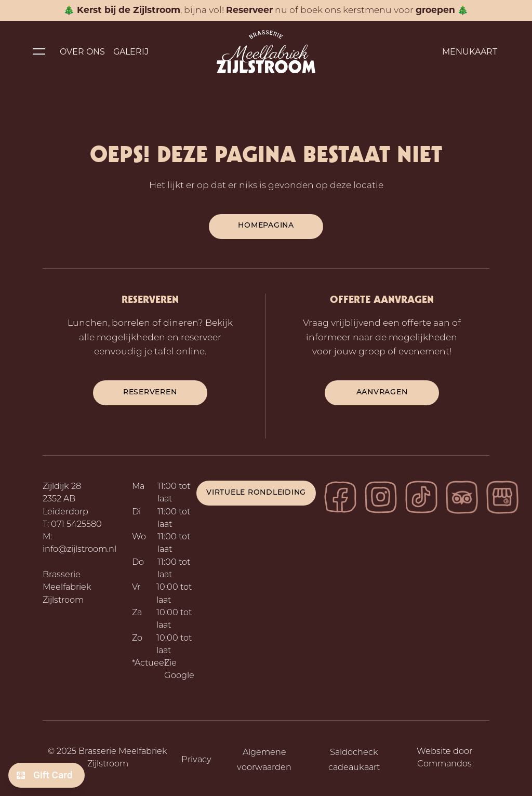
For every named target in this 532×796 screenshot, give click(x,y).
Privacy (196, 760)
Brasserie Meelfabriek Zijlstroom (67, 588)
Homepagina (266, 226)
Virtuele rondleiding (256, 493)
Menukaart (470, 52)
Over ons (82, 52)
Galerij (131, 52)
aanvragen (382, 393)
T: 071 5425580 (72, 525)
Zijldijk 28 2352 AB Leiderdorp (65, 500)
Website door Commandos (444, 758)
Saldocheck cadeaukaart (354, 760)
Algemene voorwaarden (264, 760)
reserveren (150, 393)
